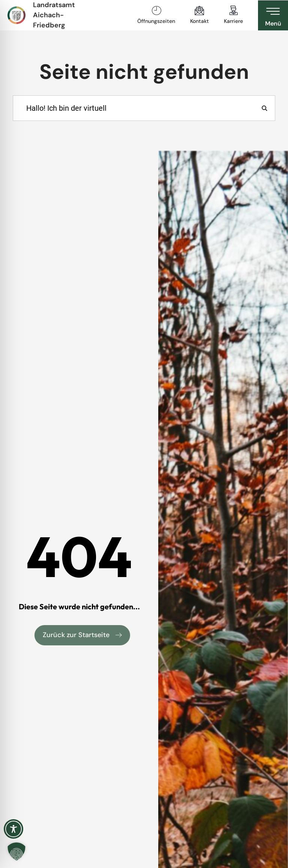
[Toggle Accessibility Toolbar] (13, 829)
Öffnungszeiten (156, 21)
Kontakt (199, 21)
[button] (16, 851)
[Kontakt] (199, 11)
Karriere (233, 21)
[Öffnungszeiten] (156, 11)
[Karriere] (234, 11)
